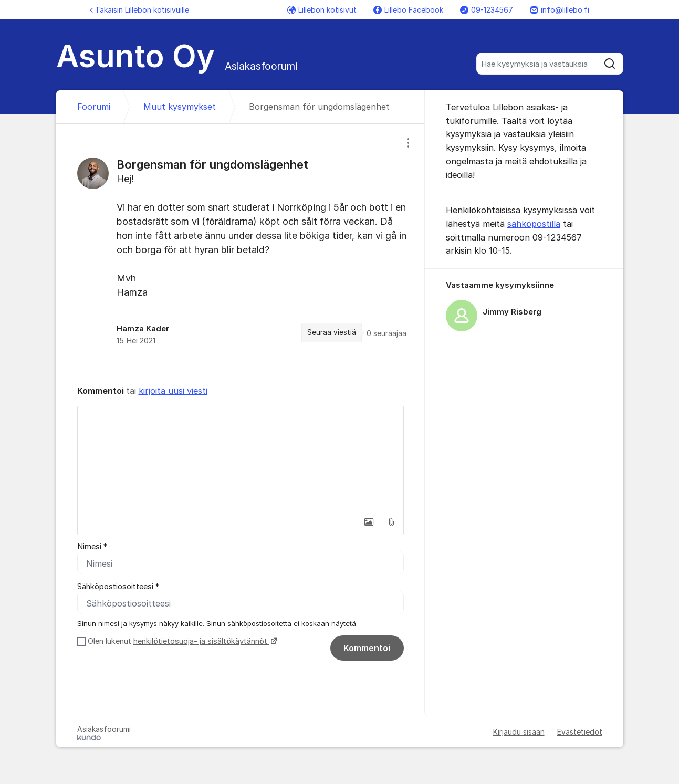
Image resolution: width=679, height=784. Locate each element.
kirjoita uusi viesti (173, 391)
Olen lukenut (181, 641)
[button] (369, 522)
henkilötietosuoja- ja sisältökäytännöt (201, 641)
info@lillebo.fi (560, 10)
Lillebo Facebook (408, 10)
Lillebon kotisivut (322, 10)
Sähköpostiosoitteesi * (118, 587)
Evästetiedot (580, 732)
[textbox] (241, 459)
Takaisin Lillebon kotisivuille (139, 10)
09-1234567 (487, 10)
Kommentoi (367, 648)
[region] (241, 247)
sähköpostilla (534, 224)
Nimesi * (92, 547)
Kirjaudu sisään (519, 732)
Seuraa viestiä (332, 332)
